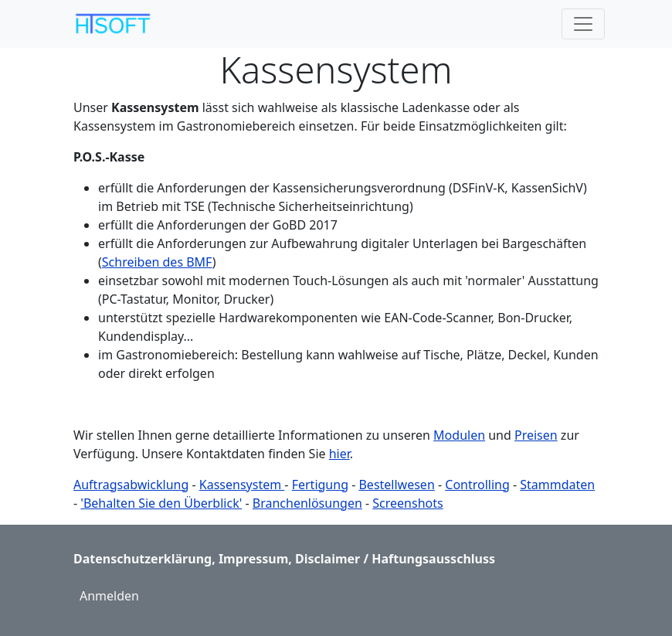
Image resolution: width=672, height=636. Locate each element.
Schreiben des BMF (157, 262)
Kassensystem (242, 485)
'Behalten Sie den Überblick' (161, 503)
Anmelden (109, 596)
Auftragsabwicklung (131, 485)
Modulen (459, 435)
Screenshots (407, 503)
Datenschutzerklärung (143, 559)
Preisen (536, 435)
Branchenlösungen (307, 503)
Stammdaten (557, 485)
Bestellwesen (396, 485)
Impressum (253, 559)
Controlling (477, 485)
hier (339, 454)
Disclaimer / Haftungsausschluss (395, 559)
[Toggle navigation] (583, 24)
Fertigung (320, 485)
